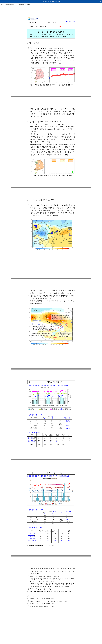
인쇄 (100, 1)
